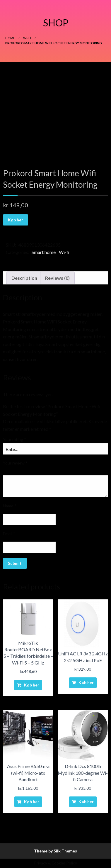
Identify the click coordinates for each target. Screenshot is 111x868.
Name (10, 506)
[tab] (24, 278)
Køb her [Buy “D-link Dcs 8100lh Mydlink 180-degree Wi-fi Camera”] (86, 802)
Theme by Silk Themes (56, 851)
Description (24, 278)
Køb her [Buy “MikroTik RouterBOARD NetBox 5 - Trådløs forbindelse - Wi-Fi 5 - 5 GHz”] (32, 685)
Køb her (16, 220)
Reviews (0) (57, 278)
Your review (15, 463)
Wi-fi (27, 38)
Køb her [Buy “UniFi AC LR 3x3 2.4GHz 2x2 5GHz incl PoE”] (86, 683)
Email (9, 534)
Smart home (44, 252)
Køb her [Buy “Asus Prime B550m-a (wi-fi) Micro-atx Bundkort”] (32, 802)
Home (10, 38)
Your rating (14, 439)
